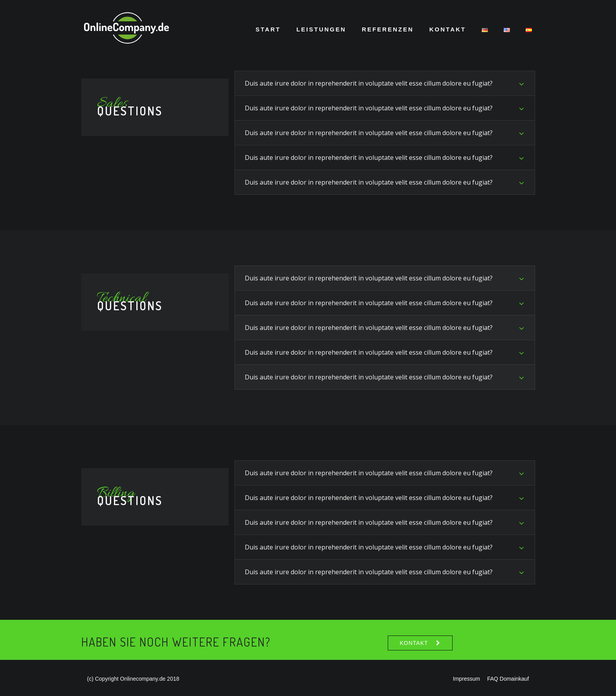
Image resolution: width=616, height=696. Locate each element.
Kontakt (448, 29)
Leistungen (321, 29)
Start (268, 29)
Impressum (467, 679)
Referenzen (388, 29)
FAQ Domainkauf (508, 679)
